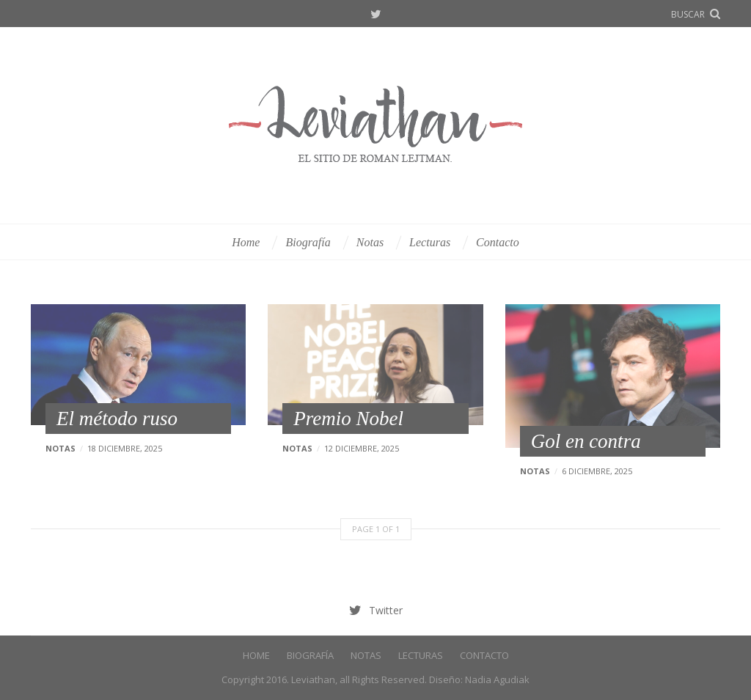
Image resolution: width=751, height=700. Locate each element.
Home (246, 242)
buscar (688, 14)
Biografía (308, 242)
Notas (370, 242)
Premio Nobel (348, 419)
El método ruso (117, 419)
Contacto (498, 242)
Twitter (376, 15)
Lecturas (430, 242)
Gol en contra (586, 441)
